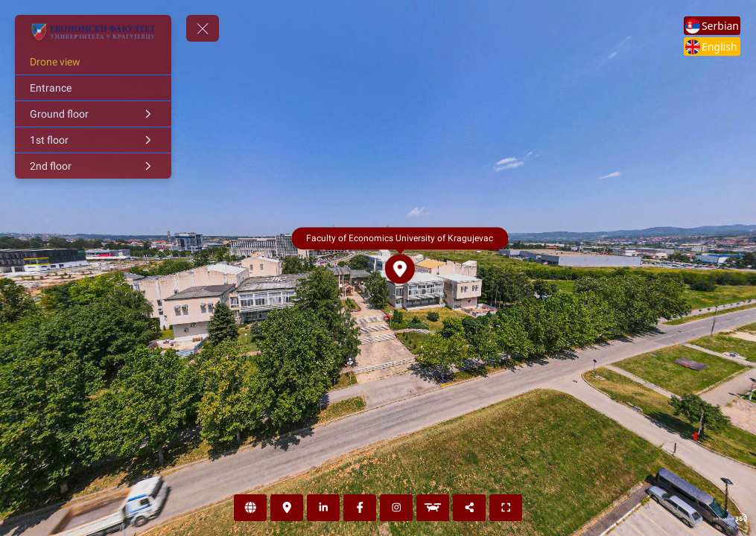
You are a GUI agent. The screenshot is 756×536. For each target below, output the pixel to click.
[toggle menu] (203, 28)
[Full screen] (506, 508)
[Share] (469, 508)
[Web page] (250, 508)
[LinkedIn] (323, 508)
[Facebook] (360, 508)
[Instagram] (396, 508)
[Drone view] (93, 62)
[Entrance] (93, 88)
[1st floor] (93, 140)
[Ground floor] (93, 114)
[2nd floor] (93, 166)
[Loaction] (287, 508)
